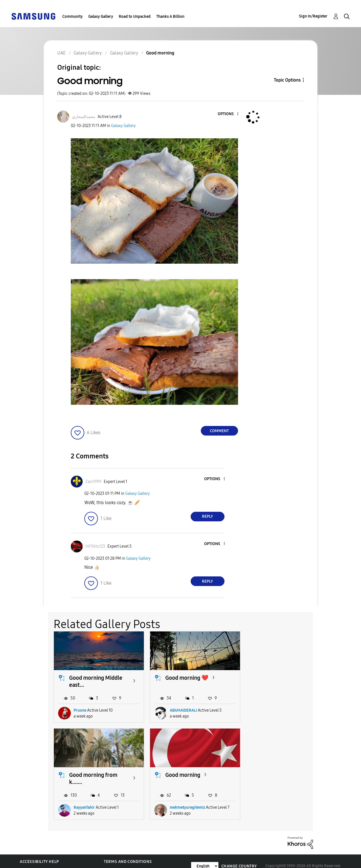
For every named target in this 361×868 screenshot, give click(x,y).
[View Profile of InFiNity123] (95, 546)
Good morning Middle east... (96, 680)
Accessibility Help (39, 852)
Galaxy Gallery (101, 17)
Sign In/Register (313, 16)
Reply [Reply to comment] (207, 516)
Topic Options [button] (287, 80)
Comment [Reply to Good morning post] (219, 431)
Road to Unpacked (135, 17)
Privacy (28, 861)
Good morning (87, 772)
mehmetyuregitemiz (91, 798)
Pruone (80, 709)
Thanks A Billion (170, 17)
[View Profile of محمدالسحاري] (84, 117)
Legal (110, 861)
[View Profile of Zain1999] (93, 482)
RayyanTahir (270, 709)
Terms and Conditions (128, 852)
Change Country (239, 856)
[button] (228, 114)
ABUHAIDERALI (180, 709)
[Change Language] (205, 856)
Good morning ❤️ (184, 677)
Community (72, 17)
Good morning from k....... (279, 680)
